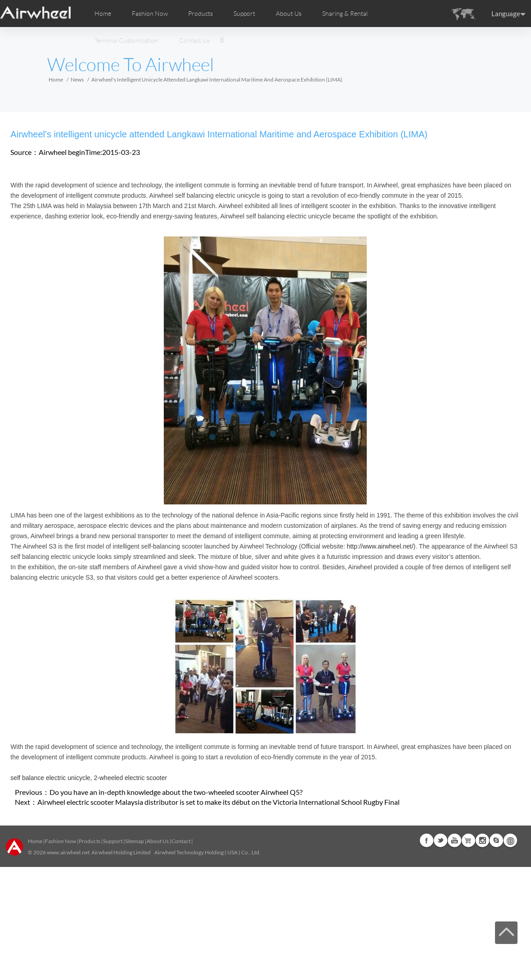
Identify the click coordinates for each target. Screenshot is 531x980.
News (77, 79)
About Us (158, 841)
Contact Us (194, 41)
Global (510, 840)
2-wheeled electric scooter (131, 778)
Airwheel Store (468, 840)
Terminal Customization (126, 41)
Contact (181, 841)
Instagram (482, 840)
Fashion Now (61, 841)
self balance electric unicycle (50, 778)
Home (103, 14)
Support (244, 14)
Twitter (441, 840)
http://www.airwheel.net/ (380, 546)
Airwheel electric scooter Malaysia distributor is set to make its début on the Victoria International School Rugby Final (218, 802)
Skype (496, 840)
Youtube (454, 840)
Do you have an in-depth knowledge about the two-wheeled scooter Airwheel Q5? (176, 792)
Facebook (427, 840)
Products (200, 14)
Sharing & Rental (345, 14)
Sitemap (135, 841)
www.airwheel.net (68, 852)
